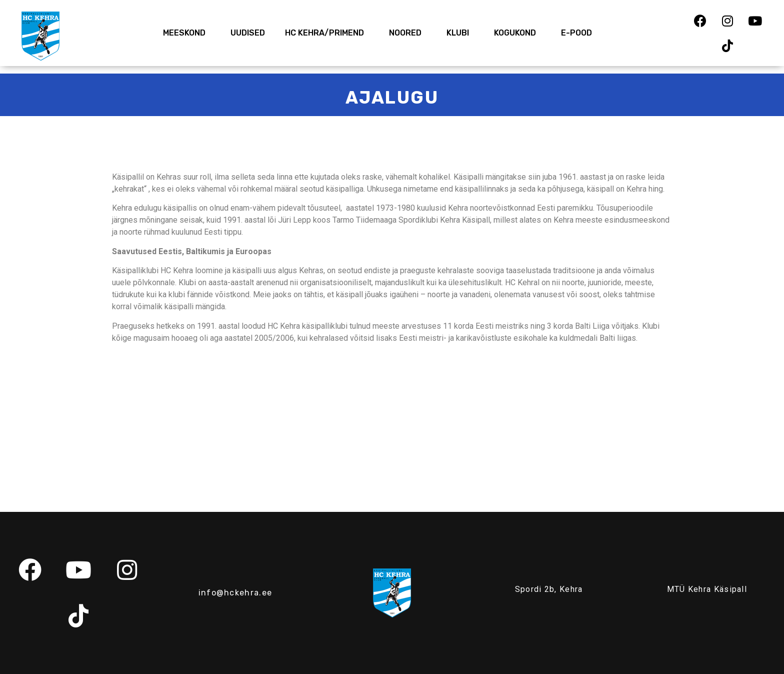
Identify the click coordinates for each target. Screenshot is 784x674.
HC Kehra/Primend (327, 33)
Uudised (248, 33)
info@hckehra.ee (235, 593)
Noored (408, 33)
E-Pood (576, 33)
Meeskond (187, 33)
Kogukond (517, 33)
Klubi (460, 33)
